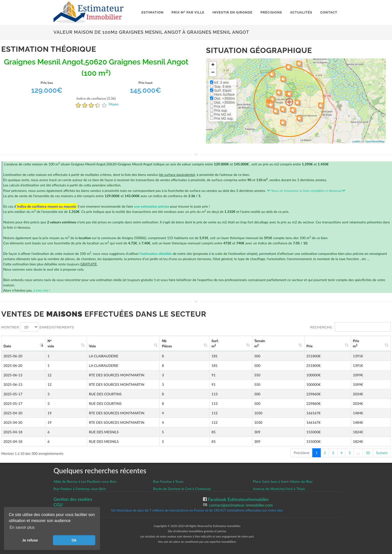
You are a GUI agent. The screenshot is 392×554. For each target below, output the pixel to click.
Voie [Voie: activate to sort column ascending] (87, 346)
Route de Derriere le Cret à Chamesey (182, 489)
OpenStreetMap (375, 141)
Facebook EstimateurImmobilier (238, 499)
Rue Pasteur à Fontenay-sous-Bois (80, 489)
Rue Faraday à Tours (168, 481)
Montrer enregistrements (38, 327)
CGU (58, 505)
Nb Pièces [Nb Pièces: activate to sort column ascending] (211, 343)
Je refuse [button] (30, 540)
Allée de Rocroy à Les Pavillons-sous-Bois (85, 481)
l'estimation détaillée (156, 254)
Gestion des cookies (73, 499)
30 (368, 453)
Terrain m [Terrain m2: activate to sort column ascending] (286, 343)
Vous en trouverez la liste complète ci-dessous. (306, 191)
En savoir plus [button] (22, 527)
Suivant (382, 453)
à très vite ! (42, 290)
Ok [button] (74, 540)
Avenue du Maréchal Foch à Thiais (279, 489)
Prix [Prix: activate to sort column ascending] (326, 346)
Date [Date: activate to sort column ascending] (7, 346)
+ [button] (213, 65)
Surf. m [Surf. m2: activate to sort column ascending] (250, 343)
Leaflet (356, 141)
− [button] (213, 73)
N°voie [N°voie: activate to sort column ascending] (54, 343)
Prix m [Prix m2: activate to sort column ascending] (364, 343)
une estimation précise (152, 206)
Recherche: (350, 327)
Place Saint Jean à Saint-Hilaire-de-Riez (283, 481)
